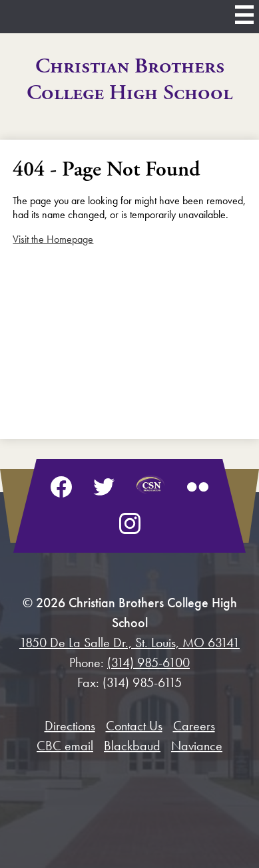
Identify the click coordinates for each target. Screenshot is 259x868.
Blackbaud (132, 746)
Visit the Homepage (53, 239)
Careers (194, 726)
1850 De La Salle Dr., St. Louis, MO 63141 (129, 643)
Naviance (197, 746)
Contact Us (134, 726)
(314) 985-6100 (148, 662)
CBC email (65, 746)
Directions (70, 726)
